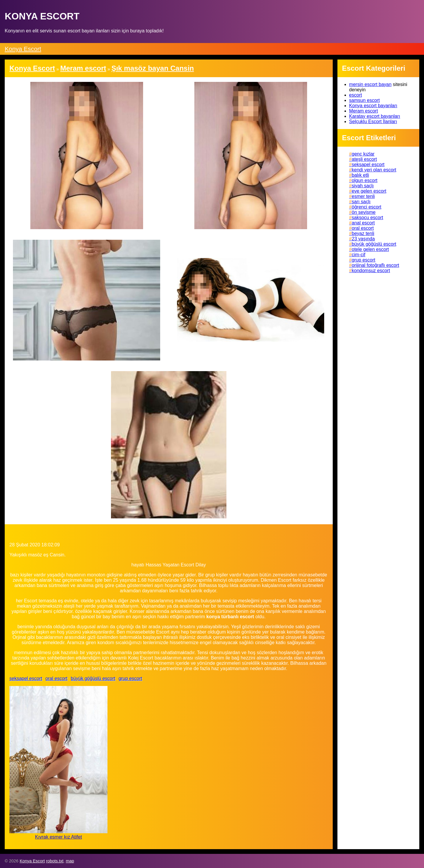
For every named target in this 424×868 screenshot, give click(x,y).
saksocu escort (368, 218)
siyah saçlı (363, 186)
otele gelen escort (370, 249)
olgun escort (365, 180)
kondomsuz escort (371, 271)
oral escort (56, 678)
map (70, 861)
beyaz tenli (363, 233)
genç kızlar (363, 154)
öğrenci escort (367, 207)
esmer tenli (363, 196)
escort (356, 95)
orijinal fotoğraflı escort (376, 265)
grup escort (130, 678)
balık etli (361, 175)
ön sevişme (364, 212)
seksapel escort (26, 678)
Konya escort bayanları (373, 106)
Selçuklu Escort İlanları (373, 121)
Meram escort (364, 111)
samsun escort (365, 100)
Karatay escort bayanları (375, 116)
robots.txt (55, 861)
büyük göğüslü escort (93, 678)
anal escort (363, 223)
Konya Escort (23, 49)
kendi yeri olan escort (374, 170)
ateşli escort (364, 159)
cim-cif (359, 255)
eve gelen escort (369, 191)
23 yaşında (363, 239)
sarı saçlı (361, 202)
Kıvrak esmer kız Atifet (58, 837)
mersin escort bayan (370, 84)
